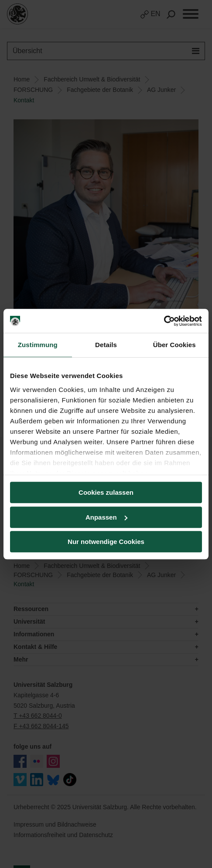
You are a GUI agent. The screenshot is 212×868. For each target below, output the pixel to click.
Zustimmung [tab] (38, 345)
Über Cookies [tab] (174, 345)
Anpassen (106, 517)
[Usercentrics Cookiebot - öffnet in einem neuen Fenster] (164, 321)
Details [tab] (106, 345)
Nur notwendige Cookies (106, 542)
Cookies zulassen (106, 492)
